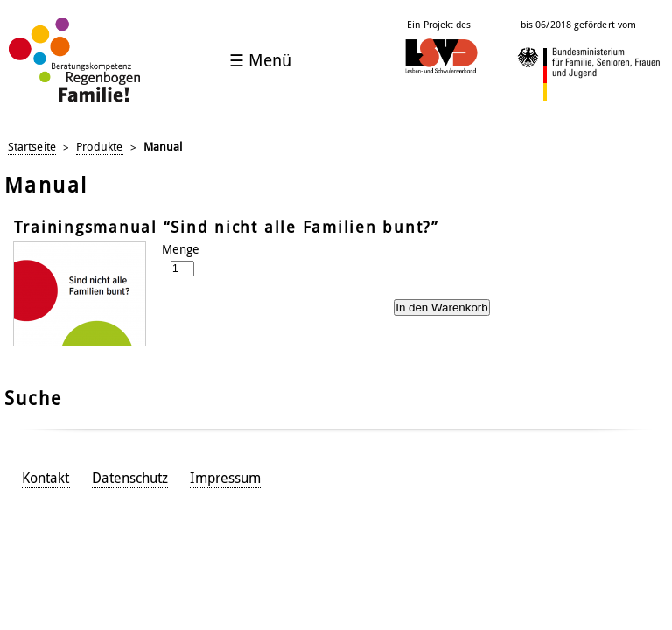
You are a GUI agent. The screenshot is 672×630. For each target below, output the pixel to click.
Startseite (32, 147)
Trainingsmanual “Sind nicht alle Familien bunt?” (226, 227)
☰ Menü (260, 60)
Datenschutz (130, 478)
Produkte (100, 147)
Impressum (225, 478)
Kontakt (46, 478)
